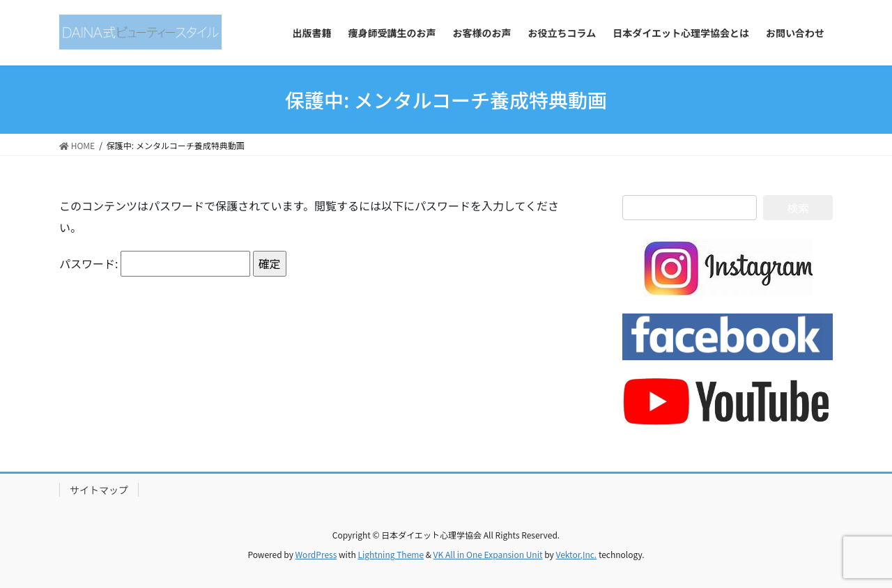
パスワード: (155, 263)
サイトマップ (99, 490)
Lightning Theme (391, 554)
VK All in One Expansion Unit (488, 554)
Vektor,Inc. (576, 554)
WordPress (316, 554)
